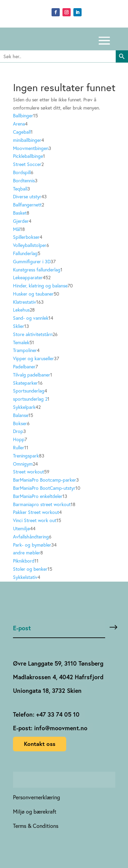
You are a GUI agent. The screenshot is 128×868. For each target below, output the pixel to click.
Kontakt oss (40, 744)
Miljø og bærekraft (35, 812)
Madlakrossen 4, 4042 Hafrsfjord (58, 677)
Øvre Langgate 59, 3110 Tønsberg (58, 663)
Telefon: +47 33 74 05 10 (46, 714)
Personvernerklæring (37, 797)
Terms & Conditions (36, 826)
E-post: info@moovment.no (50, 728)
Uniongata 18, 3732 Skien (47, 691)
